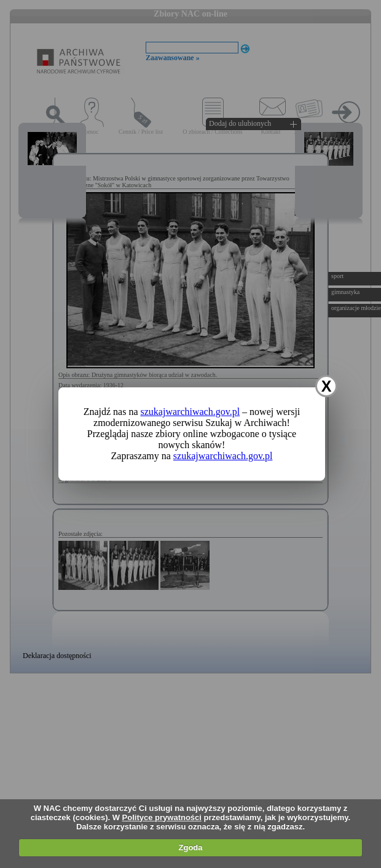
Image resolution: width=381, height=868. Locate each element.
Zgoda (191, 847)
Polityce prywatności (162, 817)
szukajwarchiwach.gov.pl (190, 412)
